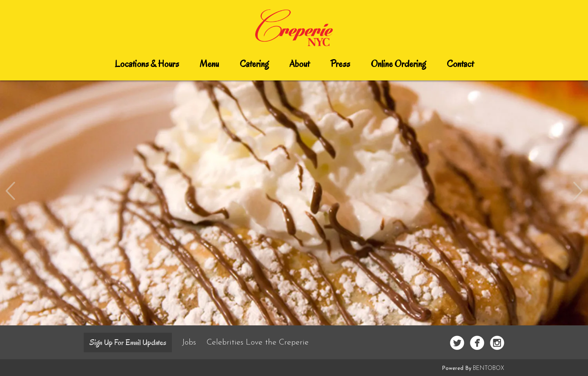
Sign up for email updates (128, 343)
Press (340, 64)
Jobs (190, 343)
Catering (254, 64)
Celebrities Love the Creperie (258, 343)
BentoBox (489, 368)
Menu (209, 64)
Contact (460, 64)
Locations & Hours (147, 64)
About (300, 64)
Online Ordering (398, 64)
